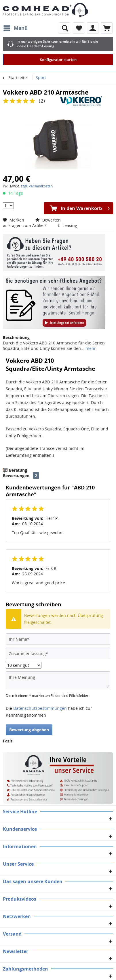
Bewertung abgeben (29, 730)
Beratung (18, 470)
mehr (90, 348)
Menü (16, 27)
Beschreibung (16, 337)
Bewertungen (16, 476)
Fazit (8, 741)
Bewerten (48, 220)
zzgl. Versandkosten (37, 186)
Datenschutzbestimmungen (40, 708)
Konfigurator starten (58, 60)
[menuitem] (15, 28)
